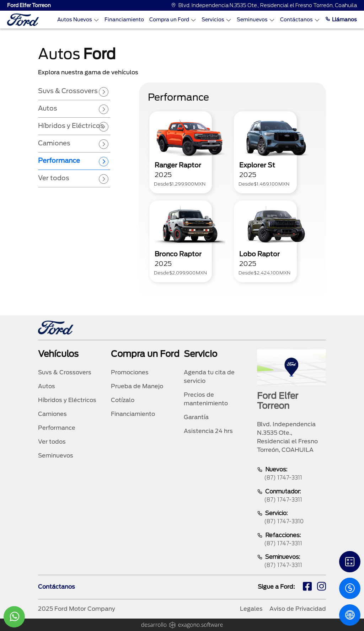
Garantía (196, 417)
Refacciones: (291, 540)
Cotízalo (123, 400)
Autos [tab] (48, 108)
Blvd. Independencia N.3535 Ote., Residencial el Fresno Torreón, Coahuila (264, 5)
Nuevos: (291, 474)
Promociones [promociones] (130, 372)
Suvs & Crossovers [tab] (68, 91)
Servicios (216, 20)
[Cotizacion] (350, 588)
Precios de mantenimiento (206, 399)
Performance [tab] (59, 161)
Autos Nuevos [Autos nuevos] (78, 20)
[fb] (307, 587)
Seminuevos (256, 20)
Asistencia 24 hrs (208, 431)
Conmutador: (291, 496)
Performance (57, 428)
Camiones (52, 414)
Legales (251, 609)
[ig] (322, 587)
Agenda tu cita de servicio (209, 377)
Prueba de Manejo (137, 386)
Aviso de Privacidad (298, 609)
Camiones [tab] (54, 143)
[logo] (23, 20)
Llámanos (341, 20)
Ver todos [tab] (54, 178)
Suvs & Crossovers (65, 372)
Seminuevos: (291, 562)
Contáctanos (300, 20)
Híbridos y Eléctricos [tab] (71, 126)
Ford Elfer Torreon (29, 5)
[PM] (350, 615)
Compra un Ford (173, 20)
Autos (47, 386)
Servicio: (291, 518)
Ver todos (52, 442)
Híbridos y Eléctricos (67, 400)
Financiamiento (124, 20)
